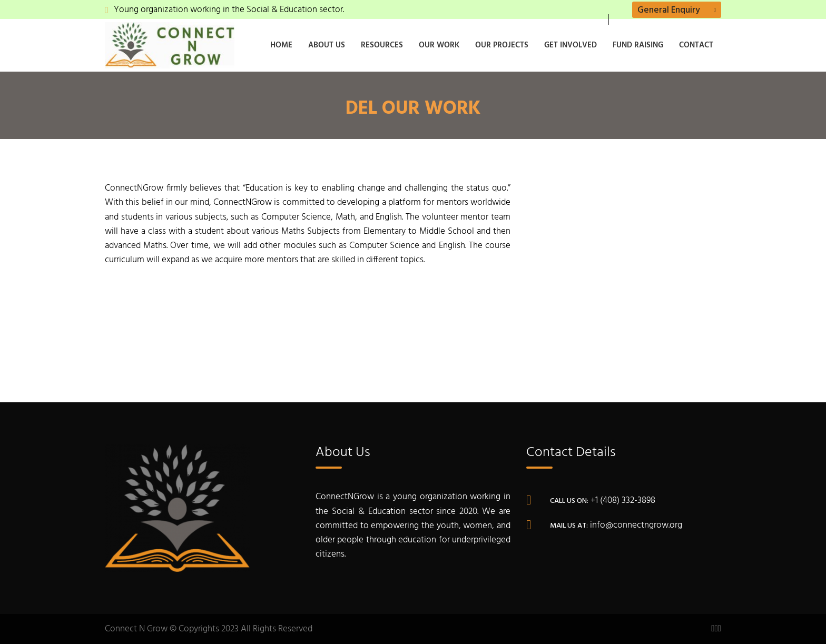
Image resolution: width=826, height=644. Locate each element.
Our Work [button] (439, 45)
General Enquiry (669, 10)
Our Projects (502, 45)
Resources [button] (382, 45)
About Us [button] (327, 45)
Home (281, 45)
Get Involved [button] (571, 45)
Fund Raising (638, 45)
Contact (696, 45)
